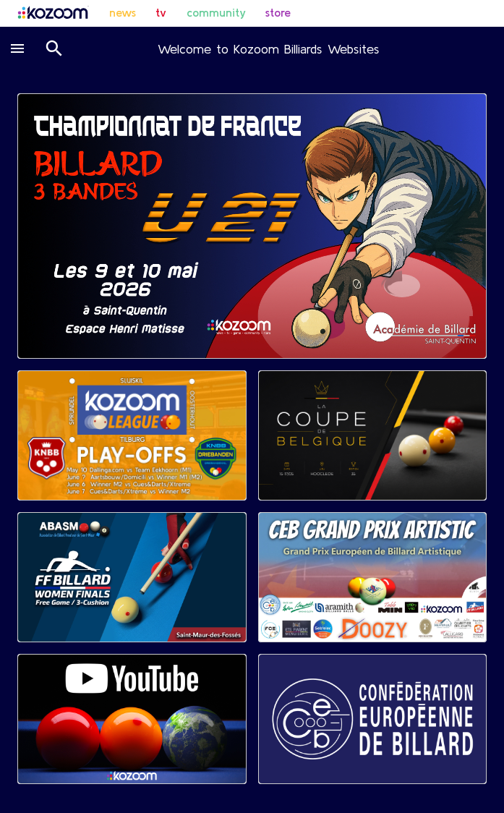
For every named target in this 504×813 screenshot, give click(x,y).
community (216, 12)
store (278, 12)
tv (161, 12)
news (123, 12)
